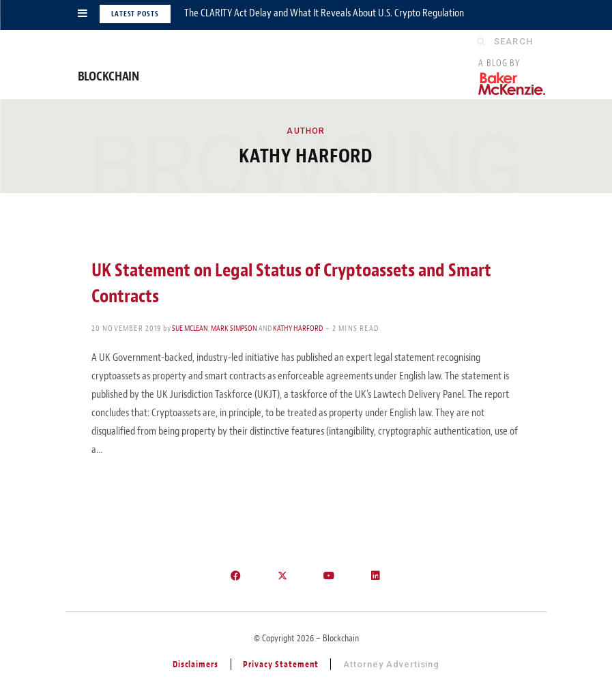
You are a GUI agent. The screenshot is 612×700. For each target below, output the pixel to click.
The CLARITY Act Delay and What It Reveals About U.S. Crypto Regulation (324, 13)
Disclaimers (196, 664)
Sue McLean (190, 328)
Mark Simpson (234, 328)
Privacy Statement (281, 664)
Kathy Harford (298, 328)
